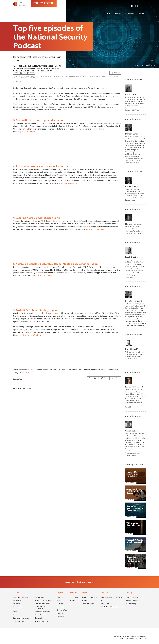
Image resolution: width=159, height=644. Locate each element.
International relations (50, 76)
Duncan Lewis (34, 66)
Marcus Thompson (134, 224)
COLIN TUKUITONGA (132, 551)
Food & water (18, 607)
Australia (100, 76)
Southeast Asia (18, 78)
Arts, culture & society (90, 76)
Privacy (85, 601)
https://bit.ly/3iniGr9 (26, 132)
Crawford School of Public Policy (111, 597)
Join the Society (131, 604)
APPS (103, 601)
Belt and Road (40, 597)
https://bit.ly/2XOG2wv (95, 230)
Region (60, 593)
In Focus (74, 593)
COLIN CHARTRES (131, 483)
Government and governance (22, 76)
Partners (81, 582)
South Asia (115, 76)
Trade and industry (37, 76)
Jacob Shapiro (30, 69)
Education (17, 604)
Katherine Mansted (30, 71)
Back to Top (18, 379)
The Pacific (25, 78)
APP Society (105, 604)
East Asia (109, 76)
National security (63, 76)
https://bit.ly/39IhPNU (33, 335)
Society (129, 593)
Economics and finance (43, 601)
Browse (107, 13)
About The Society (132, 597)
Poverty (73, 601)
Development (18, 601)
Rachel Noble (47, 66)
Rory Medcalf (131, 349)
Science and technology (76, 76)
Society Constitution (133, 601)
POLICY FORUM (54, 8)
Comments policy (88, 604)
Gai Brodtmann (20, 66)
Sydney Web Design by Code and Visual (133, 639)
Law (15, 615)
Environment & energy (43, 604)
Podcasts (129, 13)
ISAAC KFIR (129, 534)
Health (15, 612)
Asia (105, 76)
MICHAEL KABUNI (131, 517)
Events (141, 13)
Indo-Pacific (74, 597)
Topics (117, 13)
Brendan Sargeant (45, 69)
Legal (84, 593)
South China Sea (19, 622)
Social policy (39, 618)
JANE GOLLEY (130, 500)
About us (70, 582)
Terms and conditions (89, 597)
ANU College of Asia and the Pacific (113, 607)
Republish (115, 73)
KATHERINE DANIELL (132, 568)
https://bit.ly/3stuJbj (45, 276)
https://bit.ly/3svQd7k (68, 183)
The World (32, 78)
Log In (91, 582)
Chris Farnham (46, 71)
